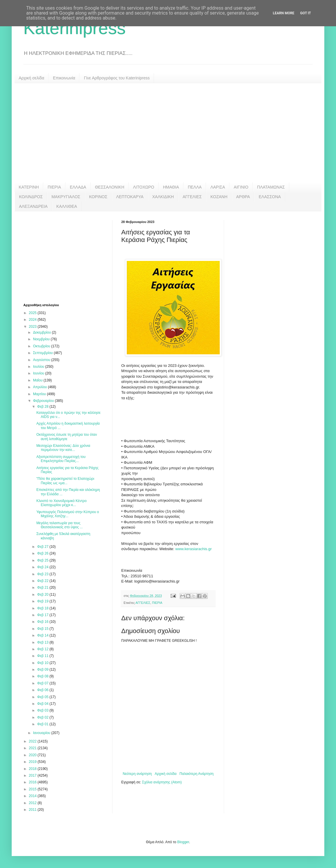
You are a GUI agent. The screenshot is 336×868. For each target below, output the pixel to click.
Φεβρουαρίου (44, 401)
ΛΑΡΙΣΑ (218, 187)
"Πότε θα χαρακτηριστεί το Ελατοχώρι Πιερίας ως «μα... (65, 481)
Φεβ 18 (43, 608)
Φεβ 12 (43, 649)
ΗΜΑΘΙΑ (171, 187)
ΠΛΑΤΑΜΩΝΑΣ (271, 187)
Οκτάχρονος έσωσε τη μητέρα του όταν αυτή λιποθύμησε (66, 437)
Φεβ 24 (43, 567)
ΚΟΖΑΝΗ (219, 197)
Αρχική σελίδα (31, 78)
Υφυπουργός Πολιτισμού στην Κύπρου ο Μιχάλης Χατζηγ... (67, 514)
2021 (33, 748)
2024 (33, 320)
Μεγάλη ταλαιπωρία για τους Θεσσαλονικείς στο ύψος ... (59, 525)
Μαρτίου (40, 394)
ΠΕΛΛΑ (195, 187)
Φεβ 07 (43, 683)
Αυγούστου (42, 360)
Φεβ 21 (43, 588)
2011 (33, 810)
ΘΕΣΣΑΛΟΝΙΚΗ (110, 187)
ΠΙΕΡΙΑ (54, 187)
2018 (33, 769)
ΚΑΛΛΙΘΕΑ (67, 206)
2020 (33, 755)
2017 (33, 775)
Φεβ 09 (43, 670)
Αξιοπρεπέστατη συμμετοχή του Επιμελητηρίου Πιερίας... (61, 459)
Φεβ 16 (43, 622)
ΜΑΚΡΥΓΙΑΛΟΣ (66, 197)
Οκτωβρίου (42, 346)
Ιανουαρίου (42, 733)
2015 (33, 789)
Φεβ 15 (43, 629)
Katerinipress (75, 28)
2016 (33, 782)
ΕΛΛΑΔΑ (78, 187)
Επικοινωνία (64, 78)
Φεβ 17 (43, 615)
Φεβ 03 (43, 710)
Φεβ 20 (43, 595)
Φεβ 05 (43, 697)
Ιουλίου (39, 367)
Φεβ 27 (43, 547)
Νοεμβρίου (42, 339)
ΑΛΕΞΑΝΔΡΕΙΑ (33, 206)
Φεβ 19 (43, 601)
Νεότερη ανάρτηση (137, 774)
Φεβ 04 (43, 704)
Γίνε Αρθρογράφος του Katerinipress (117, 78)
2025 (33, 313)
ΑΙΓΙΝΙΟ (241, 187)
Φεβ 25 (43, 560)
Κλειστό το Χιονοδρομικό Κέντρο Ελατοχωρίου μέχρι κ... (61, 503)
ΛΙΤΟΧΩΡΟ (143, 187)
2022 (33, 741)
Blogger (183, 842)
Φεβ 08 (43, 676)
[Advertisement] (168, 133)
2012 (33, 803)
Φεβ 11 (43, 656)
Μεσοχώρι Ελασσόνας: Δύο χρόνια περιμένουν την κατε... (63, 448)
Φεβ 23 (43, 574)
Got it (305, 13)
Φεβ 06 (43, 690)
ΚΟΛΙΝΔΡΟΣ (31, 197)
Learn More (284, 13)
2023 (33, 327)
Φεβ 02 (43, 717)
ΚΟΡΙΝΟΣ (98, 197)
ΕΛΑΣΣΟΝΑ (270, 197)
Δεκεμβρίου (43, 332)
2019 (33, 762)
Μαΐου (38, 380)
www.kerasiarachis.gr (194, 549)
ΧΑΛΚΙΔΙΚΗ (163, 197)
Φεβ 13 (43, 642)
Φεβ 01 (43, 724)
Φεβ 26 (43, 553)
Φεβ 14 (43, 635)
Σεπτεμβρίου (43, 353)
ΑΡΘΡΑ (243, 197)
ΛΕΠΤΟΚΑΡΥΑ (130, 197)
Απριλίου (40, 387)
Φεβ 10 (43, 663)
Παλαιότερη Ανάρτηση (196, 774)
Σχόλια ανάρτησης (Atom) (162, 782)
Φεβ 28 (43, 407)
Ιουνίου (39, 373)
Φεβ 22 (43, 581)
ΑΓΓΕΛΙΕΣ (192, 197)
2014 (33, 796)
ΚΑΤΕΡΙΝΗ (29, 187)
